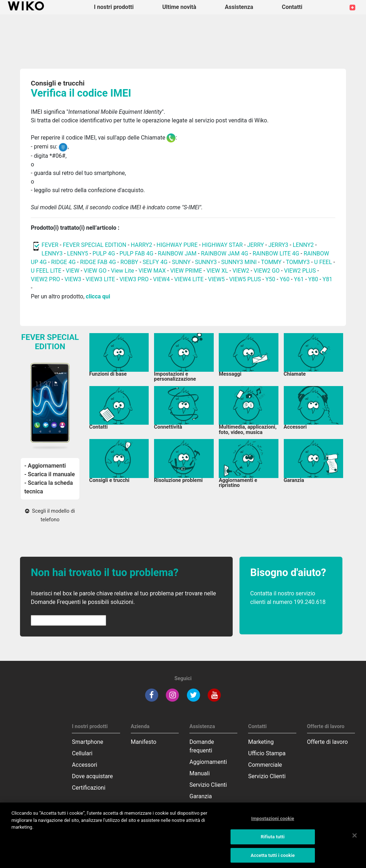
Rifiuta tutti (273, 843)
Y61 (299, 279)
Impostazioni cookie (273, 826)
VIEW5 (217, 279)
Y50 (270, 279)
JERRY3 (279, 245)
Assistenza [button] (239, 7)
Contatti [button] (292, 7)
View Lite (122, 271)
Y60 (285, 279)
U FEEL (323, 262)
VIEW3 (73, 279)
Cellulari (82, 753)
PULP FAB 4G (136, 253)
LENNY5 (78, 253)
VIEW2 (241, 271)
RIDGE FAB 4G (98, 262)
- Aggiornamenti (45, 466)
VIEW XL (217, 271)
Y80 (313, 279)
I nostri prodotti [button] (114, 7)
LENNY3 (52, 253)
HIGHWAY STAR (223, 245)
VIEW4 (161, 279)
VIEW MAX (152, 271)
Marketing (261, 742)
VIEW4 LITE (189, 279)
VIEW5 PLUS (245, 279)
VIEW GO (95, 271)
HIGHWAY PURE (178, 245)
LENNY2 (303, 245)
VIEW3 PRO (134, 279)
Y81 (327, 279)
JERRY (255, 245)
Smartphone (88, 742)
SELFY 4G (155, 262)
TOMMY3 (298, 262)
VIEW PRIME (186, 271)
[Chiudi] (355, 843)
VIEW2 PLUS (300, 271)
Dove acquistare (92, 776)
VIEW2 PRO (45, 279)
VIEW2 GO (267, 271)
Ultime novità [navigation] (179, 7)
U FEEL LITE (46, 271)
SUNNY (181, 262)
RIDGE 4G (63, 262)
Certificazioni (88, 788)
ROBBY (129, 262)
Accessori (85, 765)
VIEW (73, 271)
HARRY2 (142, 245)
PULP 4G (104, 253)
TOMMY (271, 262)
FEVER (51, 245)
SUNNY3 (206, 262)
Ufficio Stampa (267, 753)
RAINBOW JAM (178, 253)
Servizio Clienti (208, 785)
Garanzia (201, 796)
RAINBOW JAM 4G (224, 253)
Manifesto (144, 742)
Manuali (200, 773)
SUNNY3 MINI (239, 262)
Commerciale (265, 765)
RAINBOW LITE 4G (276, 253)
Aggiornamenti (208, 762)
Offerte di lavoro (327, 742)
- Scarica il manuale (50, 474)
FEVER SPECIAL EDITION (95, 245)
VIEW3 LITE (100, 279)
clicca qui (98, 296)
